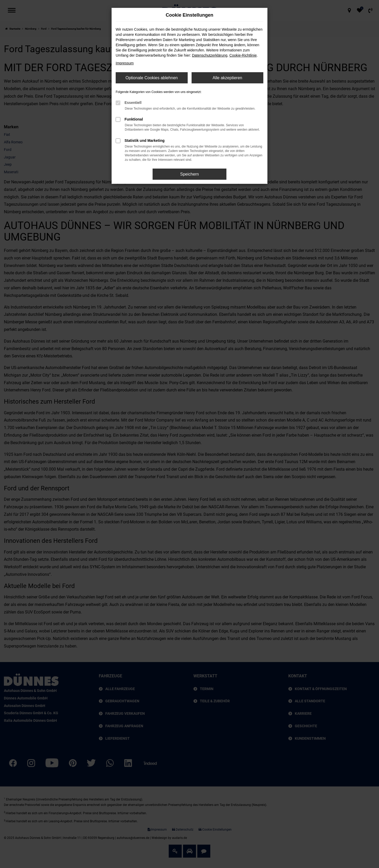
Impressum (125, 63)
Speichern (189, 174)
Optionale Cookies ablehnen (152, 78)
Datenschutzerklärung (210, 55)
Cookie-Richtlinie (243, 55)
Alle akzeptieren (227, 78)
